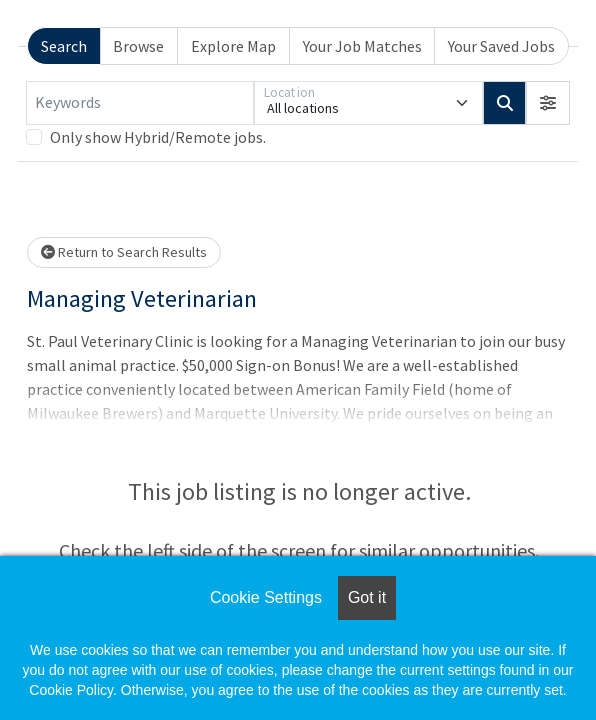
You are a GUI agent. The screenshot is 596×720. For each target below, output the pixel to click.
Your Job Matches (362, 46)
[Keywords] (140, 103)
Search (64, 46)
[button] (548, 103)
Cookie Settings (266, 597)
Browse (138, 46)
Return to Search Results (124, 252)
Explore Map (233, 46)
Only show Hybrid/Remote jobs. (158, 137)
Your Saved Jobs (501, 46)
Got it (367, 597)
